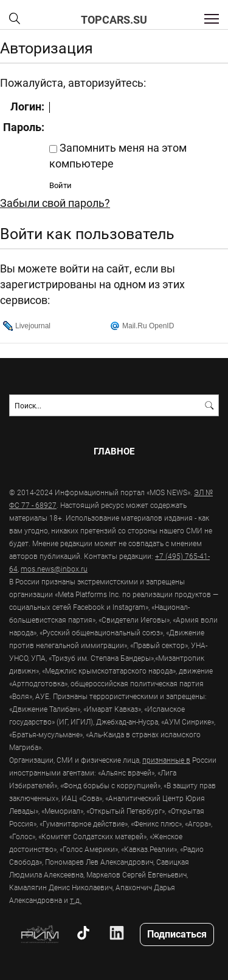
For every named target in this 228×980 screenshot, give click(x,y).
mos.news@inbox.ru (54, 569)
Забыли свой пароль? (55, 203)
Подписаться (177, 934)
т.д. (76, 900)
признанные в (166, 760)
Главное (114, 451)
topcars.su (114, 19)
